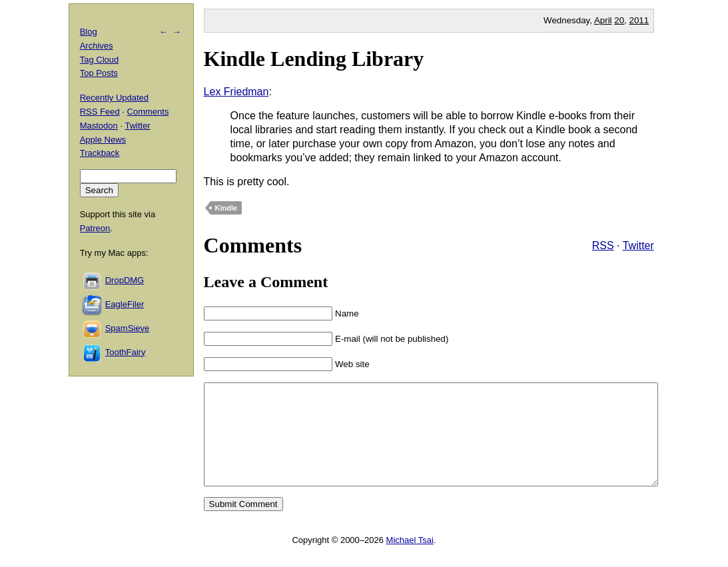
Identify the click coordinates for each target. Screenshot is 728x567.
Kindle (226, 208)
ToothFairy (126, 352)
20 (619, 20)
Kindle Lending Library (314, 59)
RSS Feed (100, 112)
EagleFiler (125, 304)
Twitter (638, 246)
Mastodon (99, 126)
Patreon (95, 228)
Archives (97, 46)
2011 (639, 20)
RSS (603, 246)
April (603, 20)
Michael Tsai (410, 560)
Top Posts (99, 73)
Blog (89, 32)
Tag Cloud (100, 60)
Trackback (100, 153)
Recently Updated (114, 98)
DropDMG (125, 280)
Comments (148, 112)
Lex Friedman (236, 92)
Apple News (103, 140)
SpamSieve (127, 328)
